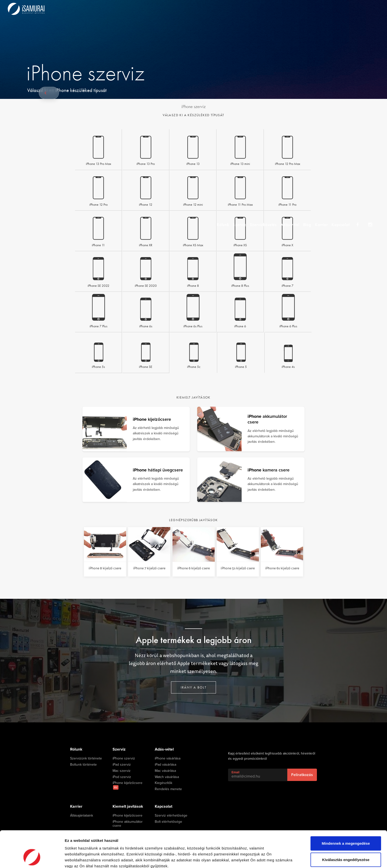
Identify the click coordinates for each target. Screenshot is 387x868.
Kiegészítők (164, 783)
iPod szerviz (122, 777)
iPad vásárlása (165, 765)
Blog (311, 8)
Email (235, 772)
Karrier (328, 8)
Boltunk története (83, 765)
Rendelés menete (168, 789)
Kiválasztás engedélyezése (346, 828)
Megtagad (346, 844)
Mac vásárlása (165, 771)
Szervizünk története (86, 758)
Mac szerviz (122, 771)
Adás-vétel (291, 8)
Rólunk (217, 8)
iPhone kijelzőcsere (127, 785)
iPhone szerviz (124, 758)
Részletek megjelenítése (86, 858)
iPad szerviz (122, 765)
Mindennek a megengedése (346, 812)
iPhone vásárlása (168, 758)
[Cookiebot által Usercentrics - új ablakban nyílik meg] (32, 858)
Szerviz (236, 8)
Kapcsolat (349, 8)
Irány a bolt (194, 687)
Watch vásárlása (167, 777)
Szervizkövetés (262, 8)
